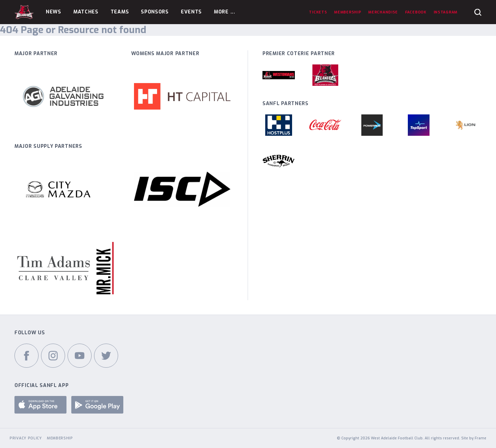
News (54, 12)
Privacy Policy (26, 438)
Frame (480, 438)
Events (191, 12)
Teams (120, 12)
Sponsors (155, 12)
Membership (60, 438)
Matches (86, 12)
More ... (225, 12)
